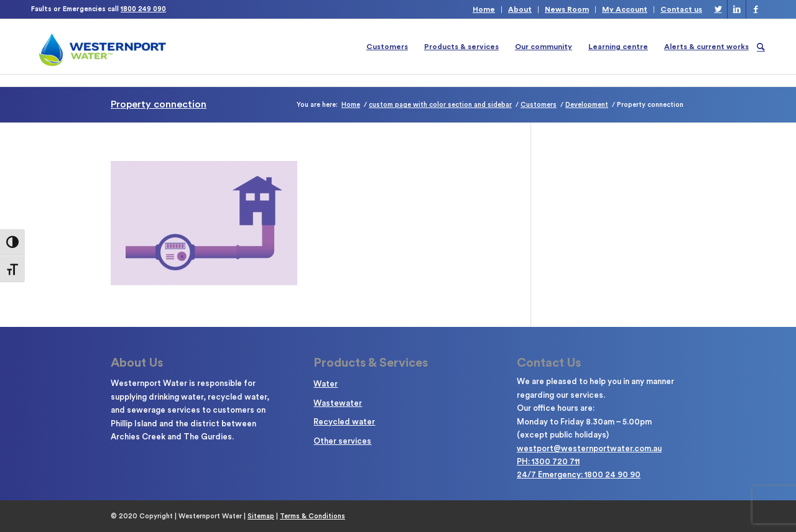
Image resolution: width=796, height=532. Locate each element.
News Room (567, 9)
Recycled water (344, 422)
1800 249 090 (143, 9)
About (520, 9)
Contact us (681, 9)
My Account (625, 9)
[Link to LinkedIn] (737, 9)
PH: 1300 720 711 (548, 461)
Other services (342, 441)
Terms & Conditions (312, 516)
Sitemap (261, 516)
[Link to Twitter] (718, 9)
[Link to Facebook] (756, 9)
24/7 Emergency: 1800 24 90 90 (579, 475)
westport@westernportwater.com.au (589, 448)
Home (484, 9)
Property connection (159, 104)
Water (326, 384)
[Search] (761, 47)
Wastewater (338, 403)
